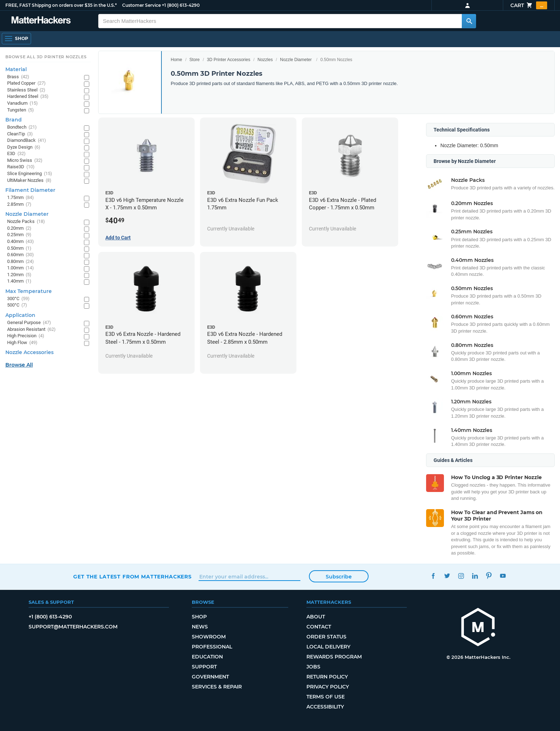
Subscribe (339, 577)
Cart (529, 5)
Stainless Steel (26, 90)
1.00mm (21, 268)
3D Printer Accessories (228, 60)
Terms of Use (326, 697)
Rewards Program (334, 657)
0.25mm (19, 235)
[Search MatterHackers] (469, 21)
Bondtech (22, 127)
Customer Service (141, 5)
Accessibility (325, 707)
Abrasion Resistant (31, 330)
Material (16, 69)
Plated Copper (26, 83)
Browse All (19, 365)
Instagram (461, 576)
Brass (18, 77)
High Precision (26, 336)
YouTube (503, 576)
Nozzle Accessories (29, 352)
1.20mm (19, 275)
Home (176, 60)
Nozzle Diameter (296, 60)
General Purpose (29, 323)
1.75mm (21, 198)
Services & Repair (217, 687)
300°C (18, 299)
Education (207, 657)
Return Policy (327, 677)
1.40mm (19, 281)
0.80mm (21, 262)
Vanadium (22, 103)
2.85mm (19, 205)
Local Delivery (328, 647)
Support (204, 667)
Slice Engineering (30, 174)
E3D (16, 154)
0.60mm (21, 255)
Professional (212, 647)
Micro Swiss (25, 161)
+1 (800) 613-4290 (181, 5)
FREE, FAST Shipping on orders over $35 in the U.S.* (61, 5)
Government (210, 677)
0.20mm (19, 228)
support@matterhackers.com (73, 627)
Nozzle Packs (26, 222)
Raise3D (21, 167)
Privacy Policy (328, 687)
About (316, 617)
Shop (199, 617)
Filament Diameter (30, 190)
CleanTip (20, 134)
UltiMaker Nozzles (29, 181)
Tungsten (21, 110)
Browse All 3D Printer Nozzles (46, 57)
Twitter (447, 576)
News (200, 627)
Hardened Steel (28, 97)
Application (20, 315)
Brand (14, 120)
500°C (17, 305)
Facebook (433, 576)
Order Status (326, 637)
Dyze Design (24, 147)
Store (194, 60)
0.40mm (21, 242)
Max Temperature (29, 291)
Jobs (313, 667)
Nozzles (265, 60)
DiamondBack (27, 141)
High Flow (22, 343)
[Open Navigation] (16, 39)
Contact (319, 627)
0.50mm (19, 248)
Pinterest (489, 576)
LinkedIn (475, 576)
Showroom (209, 637)
